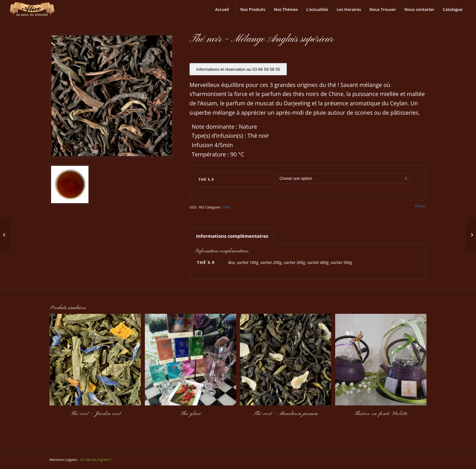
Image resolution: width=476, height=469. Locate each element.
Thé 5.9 (206, 179)
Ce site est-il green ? (96, 459)
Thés (227, 207)
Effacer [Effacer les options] (421, 206)
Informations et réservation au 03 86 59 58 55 (238, 69)
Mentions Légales (63, 459)
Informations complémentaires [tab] (232, 236)
